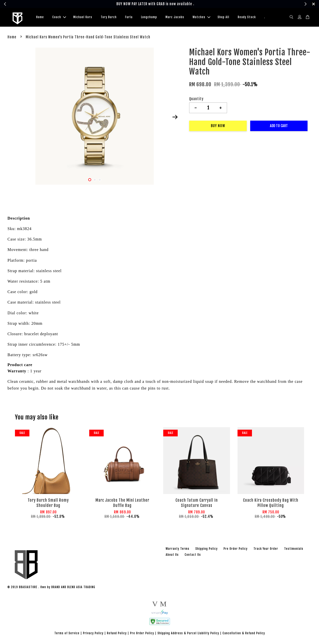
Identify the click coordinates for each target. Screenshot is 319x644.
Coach (59, 18)
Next (175, 118)
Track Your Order (266, 549)
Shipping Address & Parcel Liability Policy (188, 634)
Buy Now (218, 127)
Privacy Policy (93, 634)
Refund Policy (117, 634)
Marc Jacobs (175, 18)
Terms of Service (67, 634)
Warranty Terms (178, 549)
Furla (129, 18)
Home (40, 18)
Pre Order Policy (236, 549)
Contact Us (193, 555)
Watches (201, 18)
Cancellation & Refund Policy (244, 634)
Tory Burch (109, 18)
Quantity (196, 100)
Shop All (223, 18)
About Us (172, 555)
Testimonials (294, 549)
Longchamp (149, 18)
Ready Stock (247, 18)
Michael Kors (83, 18)
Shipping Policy (206, 549)
